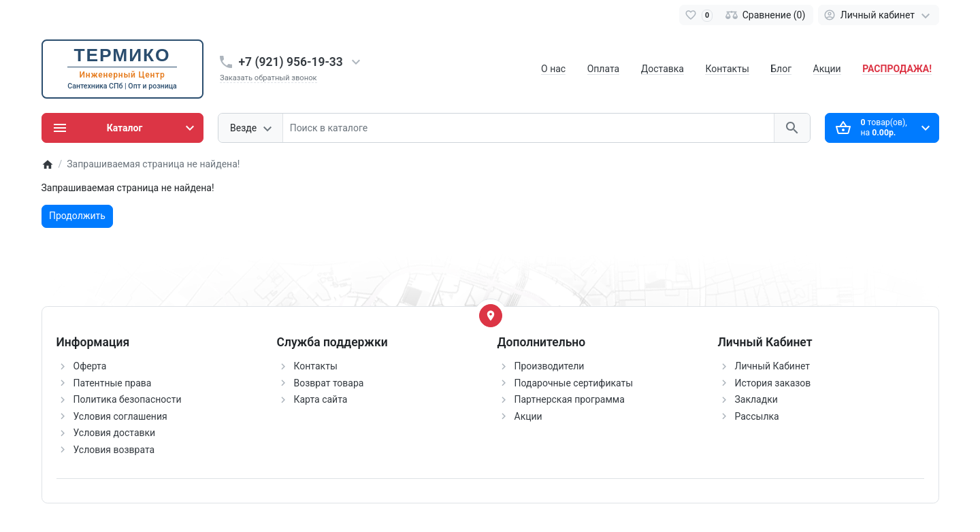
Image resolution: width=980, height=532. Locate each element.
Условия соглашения (120, 416)
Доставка (663, 69)
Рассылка (757, 416)
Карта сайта (321, 399)
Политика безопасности (128, 399)
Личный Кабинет (773, 366)
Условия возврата (114, 450)
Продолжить (77, 216)
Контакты (727, 69)
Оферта (90, 366)
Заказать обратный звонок (268, 78)
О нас (553, 69)
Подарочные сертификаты (574, 383)
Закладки (756, 399)
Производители (550, 366)
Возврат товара (329, 383)
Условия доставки (115, 433)
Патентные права (113, 383)
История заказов (773, 383)
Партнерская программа (570, 399)
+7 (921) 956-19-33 (291, 62)
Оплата (604, 69)
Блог (781, 69)
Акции (827, 69)
